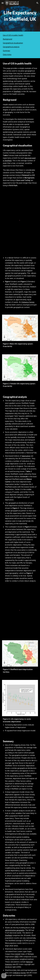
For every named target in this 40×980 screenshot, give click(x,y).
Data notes (7, 55)
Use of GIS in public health (13, 35)
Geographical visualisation (13, 43)
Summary (7, 51)
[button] (3, 3)
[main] (20, 16)
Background (7, 39)
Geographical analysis (11, 47)
